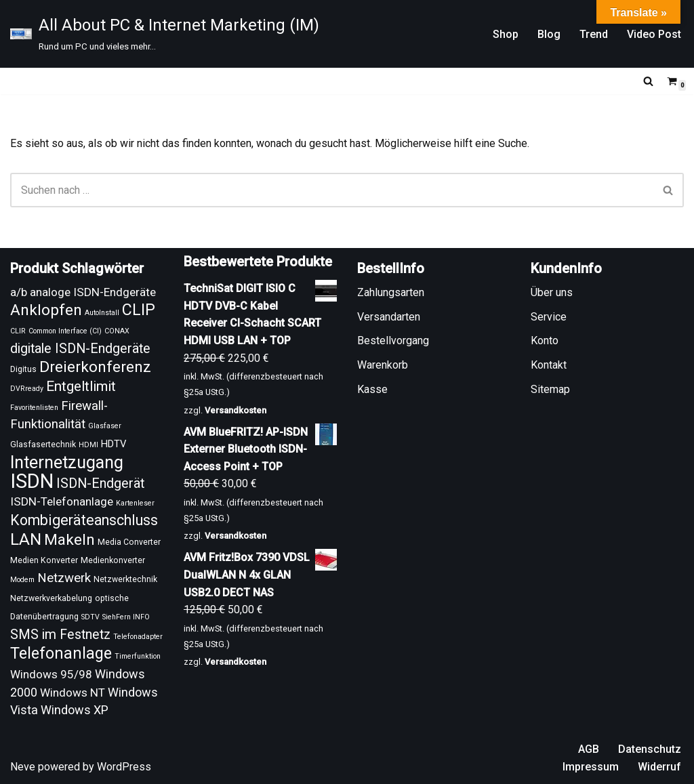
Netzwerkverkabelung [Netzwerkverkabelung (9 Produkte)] (51, 598)
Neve (23, 767)
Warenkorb (383, 365)
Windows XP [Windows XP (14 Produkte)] (75, 710)
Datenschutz (650, 749)
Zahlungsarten (391, 292)
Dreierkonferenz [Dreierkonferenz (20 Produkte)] (95, 367)
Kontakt (549, 365)
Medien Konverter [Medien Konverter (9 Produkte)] (44, 560)
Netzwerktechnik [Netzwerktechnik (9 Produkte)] (125, 579)
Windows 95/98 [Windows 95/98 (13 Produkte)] (51, 674)
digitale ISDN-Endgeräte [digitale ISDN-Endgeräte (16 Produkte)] (80, 349)
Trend (594, 34)
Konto (545, 341)
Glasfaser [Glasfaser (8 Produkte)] (105, 426)
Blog (549, 34)
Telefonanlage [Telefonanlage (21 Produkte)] (61, 653)
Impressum (591, 767)
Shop (506, 34)
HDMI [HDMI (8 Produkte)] (88, 445)
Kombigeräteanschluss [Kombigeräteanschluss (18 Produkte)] (84, 520)
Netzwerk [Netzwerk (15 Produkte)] (64, 578)
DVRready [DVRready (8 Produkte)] (27, 389)
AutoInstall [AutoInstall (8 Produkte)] (102, 313)
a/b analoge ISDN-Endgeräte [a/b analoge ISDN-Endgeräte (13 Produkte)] (83, 292)
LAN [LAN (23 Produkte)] (26, 539)
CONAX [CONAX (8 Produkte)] (117, 331)
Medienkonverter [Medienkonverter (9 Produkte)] (113, 560)
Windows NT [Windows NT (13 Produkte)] (73, 693)
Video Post (654, 34)
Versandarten (389, 317)
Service (549, 317)
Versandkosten (236, 410)
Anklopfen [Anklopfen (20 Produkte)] (46, 310)
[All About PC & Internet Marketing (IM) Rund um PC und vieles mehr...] (165, 34)
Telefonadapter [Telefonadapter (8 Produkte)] (138, 637)
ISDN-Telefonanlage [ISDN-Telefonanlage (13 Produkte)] (62, 501)
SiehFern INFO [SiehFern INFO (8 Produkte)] (126, 617)
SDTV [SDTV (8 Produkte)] (90, 617)
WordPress (124, 767)
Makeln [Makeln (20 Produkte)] (69, 540)
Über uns (552, 292)
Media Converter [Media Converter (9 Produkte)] (129, 542)
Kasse (372, 389)
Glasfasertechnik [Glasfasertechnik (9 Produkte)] (43, 445)
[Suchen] (648, 81)
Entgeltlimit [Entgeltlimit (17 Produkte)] (81, 386)
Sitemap (550, 389)
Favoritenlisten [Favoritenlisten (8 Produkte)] (34, 408)
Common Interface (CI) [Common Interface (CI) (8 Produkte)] (65, 331)
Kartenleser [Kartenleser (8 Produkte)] (135, 503)
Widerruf (659, 767)
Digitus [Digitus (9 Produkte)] (23, 369)
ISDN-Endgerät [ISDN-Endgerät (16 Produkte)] (100, 483)
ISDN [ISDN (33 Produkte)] (32, 481)
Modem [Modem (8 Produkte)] (22, 580)
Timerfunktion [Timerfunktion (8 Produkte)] (138, 656)
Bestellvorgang (393, 341)
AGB (589, 749)
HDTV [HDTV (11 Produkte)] (114, 444)
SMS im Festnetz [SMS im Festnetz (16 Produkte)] (60, 635)
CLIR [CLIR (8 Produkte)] (18, 331)
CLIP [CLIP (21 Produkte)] (139, 310)
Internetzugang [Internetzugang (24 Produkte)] (67, 462)
